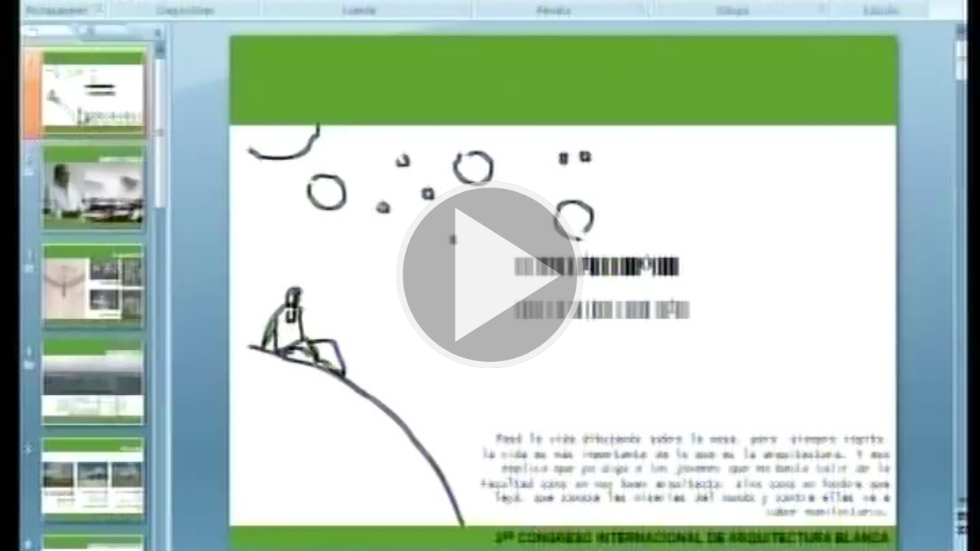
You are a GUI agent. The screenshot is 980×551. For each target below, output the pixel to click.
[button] (490, 275)
